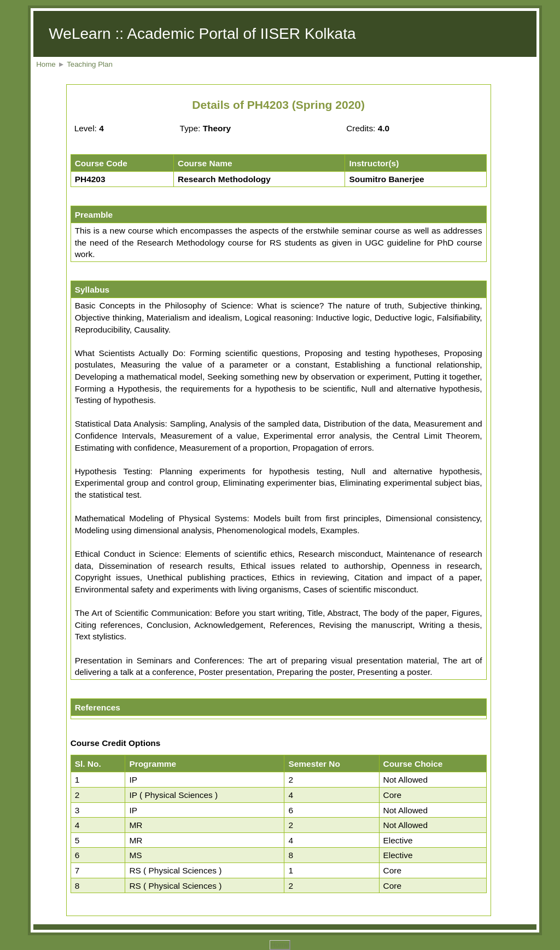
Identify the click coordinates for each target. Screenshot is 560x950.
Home (46, 64)
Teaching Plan (90, 64)
